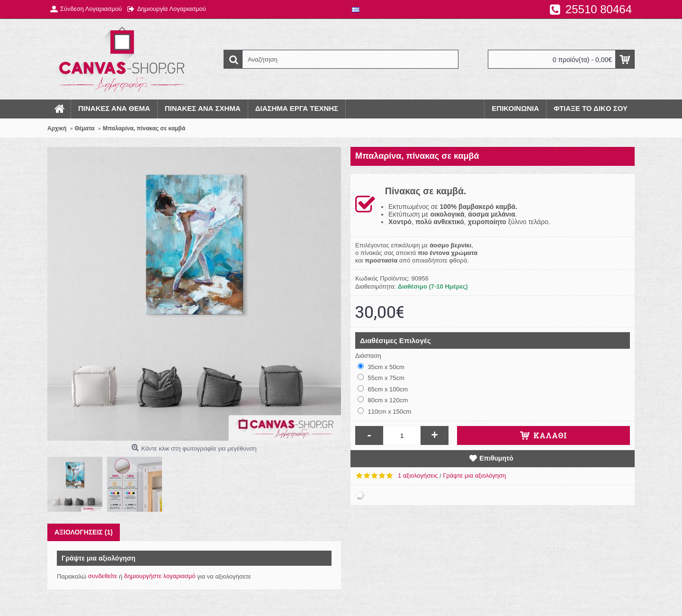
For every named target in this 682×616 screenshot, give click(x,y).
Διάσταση (368, 356)
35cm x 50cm (381, 367)
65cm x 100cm (383, 389)
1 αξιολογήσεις (418, 476)
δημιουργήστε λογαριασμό (160, 576)
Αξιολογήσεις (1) (84, 532)
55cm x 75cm (381, 378)
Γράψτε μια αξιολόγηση (474, 476)
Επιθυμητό (496, 458)
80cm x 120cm (383, 400)
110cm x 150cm (384, 411)
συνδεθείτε (103, 576)
